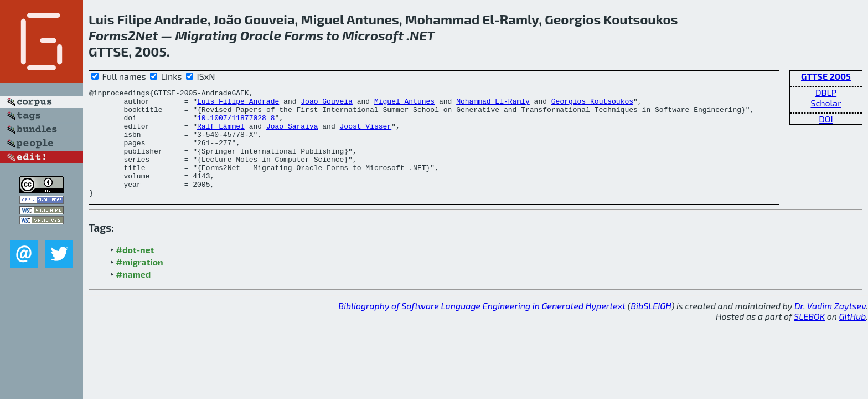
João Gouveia (327, 104)
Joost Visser (365, 134)
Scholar (826, 103)
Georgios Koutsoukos (592, 104)
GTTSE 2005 (826, 76)
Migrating (206, 35)
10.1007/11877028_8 (236, 124)
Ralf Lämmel (221, 134)
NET (422, 35)
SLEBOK (809, 338)
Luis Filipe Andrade (238, 104)
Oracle (261, 35)
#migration (140, 283)
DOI (826, 119)
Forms (108, 35)
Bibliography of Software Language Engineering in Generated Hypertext (482, 327)
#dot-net (135, 271)
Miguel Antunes (404, 104)
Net (147, 35)
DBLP (826, 92)
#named (134, 296)
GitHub (853, 338)
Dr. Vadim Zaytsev (830, 327)
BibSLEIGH (651, 327)
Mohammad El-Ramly (493, 104)
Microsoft (373, 35)
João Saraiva (292, 134)
